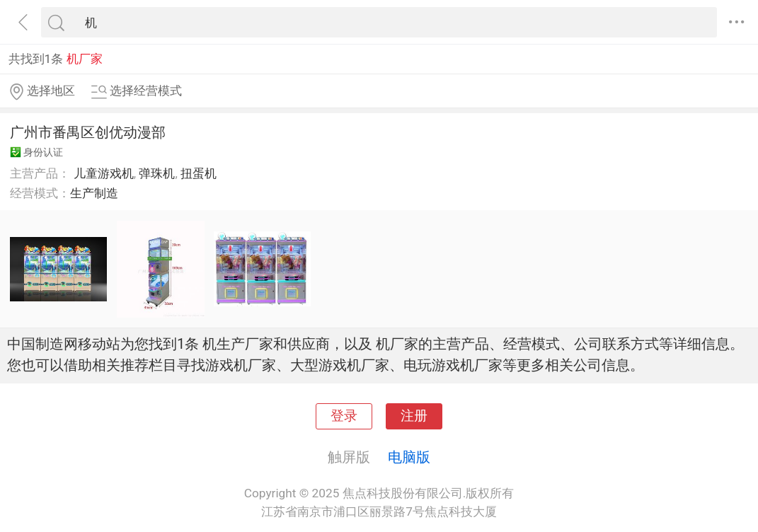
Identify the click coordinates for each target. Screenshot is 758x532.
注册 (414, 416)
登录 (344, 416)
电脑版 (409, 457)
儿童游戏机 (104, 173)
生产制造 (94, 193)
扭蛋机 (199, 173)
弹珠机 (157, 173)
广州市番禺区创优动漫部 (88, 132)
